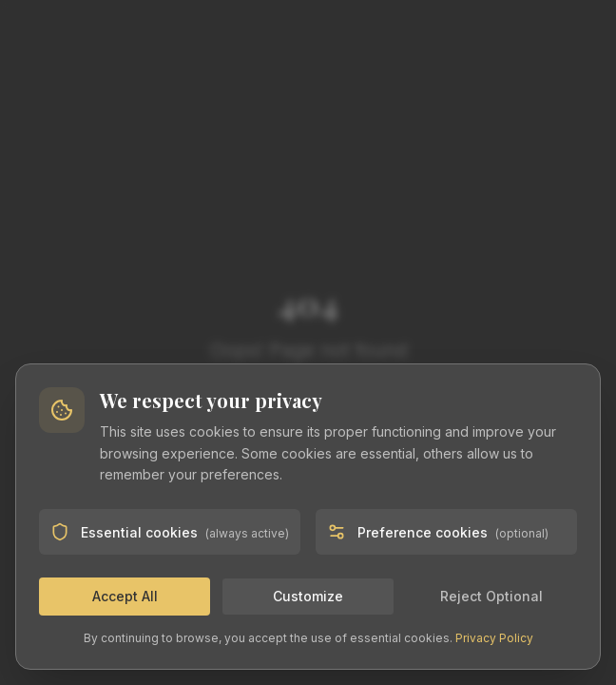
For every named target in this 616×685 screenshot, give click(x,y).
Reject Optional (491, 596)
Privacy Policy (494, 638)
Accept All (125, 596)
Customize (308, 596)
